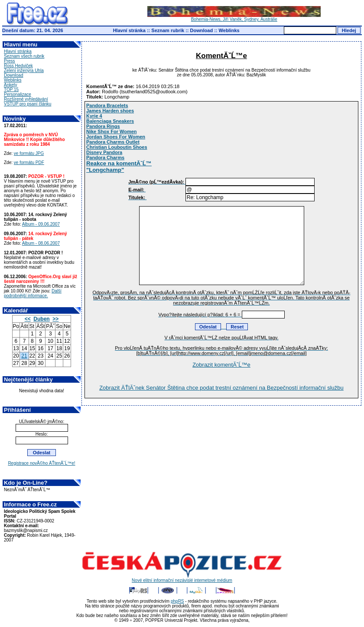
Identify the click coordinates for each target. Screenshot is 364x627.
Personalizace (18, 94)
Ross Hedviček (18, 66)
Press (10, 61)
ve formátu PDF (29, 162)
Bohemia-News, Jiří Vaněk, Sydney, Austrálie (234, 17)
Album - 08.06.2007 (41, 243)
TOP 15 (11, 90)
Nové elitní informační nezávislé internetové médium (182, 578)
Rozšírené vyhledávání (26, 99)
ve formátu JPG (29, 153)
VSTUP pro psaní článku (28, 104)
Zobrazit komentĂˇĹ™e (221, 365)
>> (55, 319)
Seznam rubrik (168, 30)
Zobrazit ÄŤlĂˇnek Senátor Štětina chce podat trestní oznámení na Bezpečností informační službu (221, 388)
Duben (41, 319)
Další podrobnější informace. (33, 293)
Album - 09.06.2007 (41, 224)
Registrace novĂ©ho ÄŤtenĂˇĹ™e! (41, 463)
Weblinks (229, 30)
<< (28, 319)
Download (202, 30)
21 (24, 356)
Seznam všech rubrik (24, 56)
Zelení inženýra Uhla (24, 71)
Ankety (11, 85)
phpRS (177, 601)
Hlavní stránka (129, 30)
